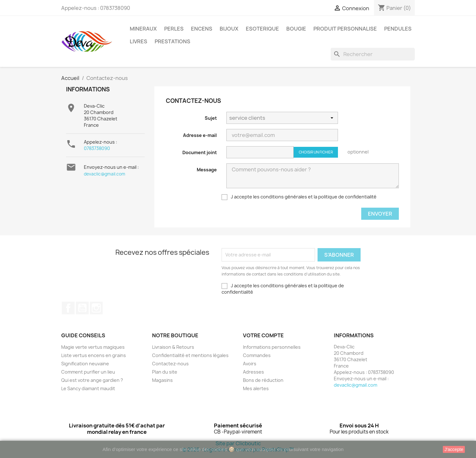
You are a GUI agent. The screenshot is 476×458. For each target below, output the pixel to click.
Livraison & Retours (173, 347)
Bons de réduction (263, 380)
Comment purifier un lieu (88, 372)
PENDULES (398, 29)
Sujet (211, 118)
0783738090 (97, 148)
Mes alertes (256, 388)
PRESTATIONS (172, 41)
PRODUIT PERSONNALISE (345, 29)
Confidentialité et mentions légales (190, 355)
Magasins (162, 380)
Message (207, 170)
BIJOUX (229, 29)
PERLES (174, 29)
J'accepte (454, 449)
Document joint (200, 152)
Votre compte (263, 335)
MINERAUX (143, 29)
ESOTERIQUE (262, 29)
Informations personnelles (272, 347)
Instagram (96, 308)
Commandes (257, 355)
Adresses (253, 372)
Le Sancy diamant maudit (88, 388)
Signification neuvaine (85, 364)
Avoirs (250, 364)
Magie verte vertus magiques (93, 347)
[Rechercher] (373, 54)
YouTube (82, 308)
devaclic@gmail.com (105, 174)
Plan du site (165, 372)
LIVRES (139, 41)
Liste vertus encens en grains (94, 355)
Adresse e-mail (200, 135)
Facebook (68, 308)
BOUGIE (296, 29)
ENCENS (202, 29)
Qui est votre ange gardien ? (92, 380)
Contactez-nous (170, 364)
